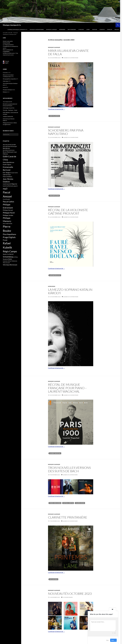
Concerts (81, 30)
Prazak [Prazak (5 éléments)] (5, 240)
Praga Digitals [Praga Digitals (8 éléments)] (9, 237)
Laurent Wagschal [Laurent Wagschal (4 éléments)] (12, 184)
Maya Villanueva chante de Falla (68, 52)
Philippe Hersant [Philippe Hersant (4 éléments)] (8, 210)
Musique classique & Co (12, 25)
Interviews (62, 30)
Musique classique (51, 30)
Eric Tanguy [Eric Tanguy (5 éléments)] (7, 173)
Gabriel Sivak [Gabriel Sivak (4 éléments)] (7, 175)
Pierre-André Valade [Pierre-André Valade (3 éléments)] (8, 224)
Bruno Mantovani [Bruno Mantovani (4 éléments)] (8, 152)
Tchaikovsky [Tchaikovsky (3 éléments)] (14, 261)
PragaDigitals (6, 51)
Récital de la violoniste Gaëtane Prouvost (68, 212)
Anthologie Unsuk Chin (9, 108)
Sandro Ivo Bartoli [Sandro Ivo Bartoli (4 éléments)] (8, 254)
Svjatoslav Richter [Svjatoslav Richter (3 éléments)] (7, 261)
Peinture (95, 30)
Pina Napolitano (54, 196)
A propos (102, 30)
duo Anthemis (54, 579)
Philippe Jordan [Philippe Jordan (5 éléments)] (8, 215)
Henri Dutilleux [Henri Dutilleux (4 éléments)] (7, 177)
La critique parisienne (8, 45)
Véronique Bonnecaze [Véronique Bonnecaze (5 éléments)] (10, 265)
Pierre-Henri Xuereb (55, 503)
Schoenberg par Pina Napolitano (66, 132)
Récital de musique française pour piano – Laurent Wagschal (67, 388)
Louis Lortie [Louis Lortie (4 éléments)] (6, 186)
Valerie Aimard (80, 503)
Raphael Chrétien (68, 503)
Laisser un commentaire (71, 58)
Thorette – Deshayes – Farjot (10, 110)
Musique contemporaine (37, 30)
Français (110, 30)
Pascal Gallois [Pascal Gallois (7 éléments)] (8, 202)
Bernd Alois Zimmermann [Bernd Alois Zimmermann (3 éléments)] (9, 150)
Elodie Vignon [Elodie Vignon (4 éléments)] (7, 164)
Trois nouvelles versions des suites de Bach (69, 469)
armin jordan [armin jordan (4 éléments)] (12, 145)
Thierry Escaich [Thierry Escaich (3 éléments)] (6, 263)
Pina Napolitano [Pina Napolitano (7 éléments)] (9, 234)
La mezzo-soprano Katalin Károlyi (70, 291)
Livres (88, 30)
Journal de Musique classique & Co (17, 30)
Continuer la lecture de (56, 109)
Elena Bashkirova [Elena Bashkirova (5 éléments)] (8, 162)
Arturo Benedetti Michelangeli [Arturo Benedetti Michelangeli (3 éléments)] (10, 146)
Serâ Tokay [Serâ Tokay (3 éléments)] (15, 257)
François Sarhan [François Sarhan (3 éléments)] (14, 173)
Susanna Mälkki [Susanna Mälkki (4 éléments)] (7, 259)
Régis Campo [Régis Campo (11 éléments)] (10, 251)
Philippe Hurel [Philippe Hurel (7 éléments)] (9, 213)
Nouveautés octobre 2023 (70, 594)
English (117, 30)
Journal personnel (7, 102)
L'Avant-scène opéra (8, 41)
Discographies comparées (9, 79)
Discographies (72, 30)
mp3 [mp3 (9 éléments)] (5, 189)
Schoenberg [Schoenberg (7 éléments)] (8, 257)
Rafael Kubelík (6, 43)
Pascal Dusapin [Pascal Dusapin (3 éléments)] (6, 199)
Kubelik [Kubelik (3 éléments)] (5, 184)
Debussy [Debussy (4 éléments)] (5, 154)
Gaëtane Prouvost (55, 275)
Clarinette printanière (68, 517)
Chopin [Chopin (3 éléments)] (15, 152)
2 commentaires (68, 597)
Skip (107, 640)
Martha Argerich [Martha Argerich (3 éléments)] (14, 186)
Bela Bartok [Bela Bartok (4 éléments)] (6, 148)
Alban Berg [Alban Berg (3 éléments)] (5, 145)
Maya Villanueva (54, 116)
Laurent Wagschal (55, 453)
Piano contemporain (8, 50)
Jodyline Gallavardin (8, 116)
